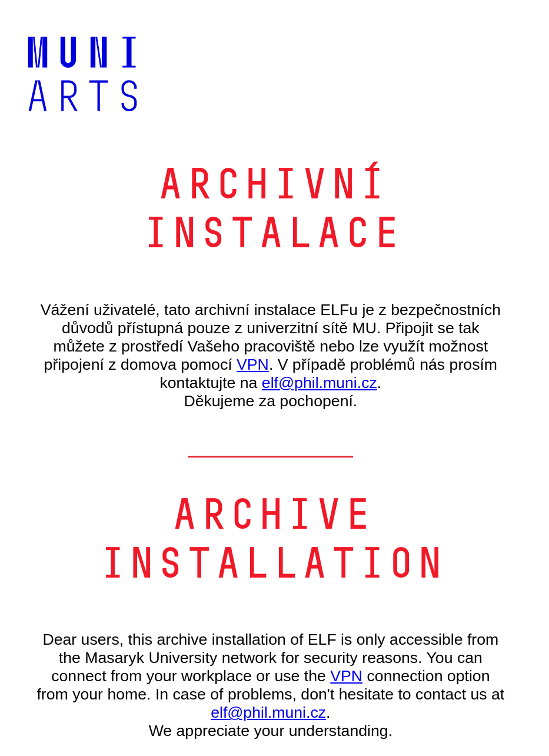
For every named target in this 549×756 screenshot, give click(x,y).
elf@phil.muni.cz (320, 383)
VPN (253, 364)
